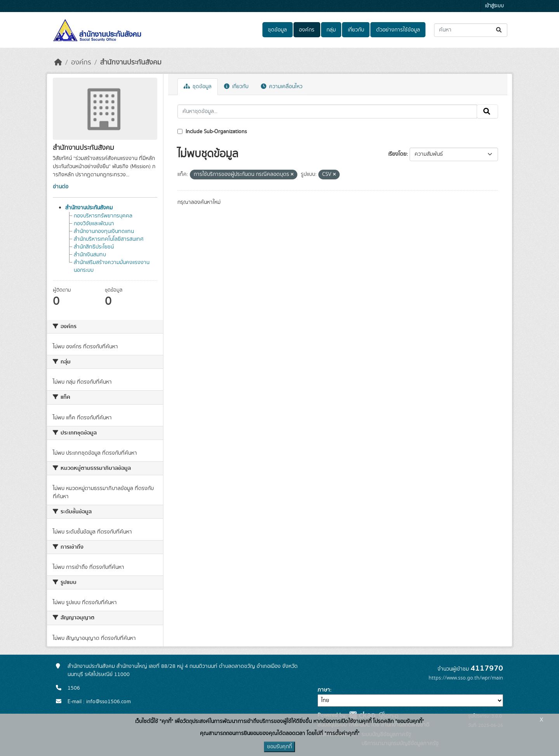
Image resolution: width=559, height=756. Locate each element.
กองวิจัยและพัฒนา (94, 224)
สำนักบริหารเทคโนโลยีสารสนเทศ (109, 239)
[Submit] (499, 30)
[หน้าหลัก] (58, 63)
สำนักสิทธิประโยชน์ (94, 247)
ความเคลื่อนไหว (282, 87)
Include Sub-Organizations (212, 132)
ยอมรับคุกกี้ (279, 747)
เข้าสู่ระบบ (494, 6)
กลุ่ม (331, 30)
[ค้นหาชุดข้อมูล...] (471, 30)
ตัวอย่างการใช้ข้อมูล (398, 30)
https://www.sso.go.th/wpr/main (466, 678)
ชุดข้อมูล (277, 30)
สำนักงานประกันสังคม (131, 63)
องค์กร (307, 30)
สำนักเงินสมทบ (90, 255)
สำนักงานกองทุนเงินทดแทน (104, 231)
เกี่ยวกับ (356, 30)
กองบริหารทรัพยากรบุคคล (103, 216)
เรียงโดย (397, 154)
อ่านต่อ (61, 187)
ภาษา (324, 690)
